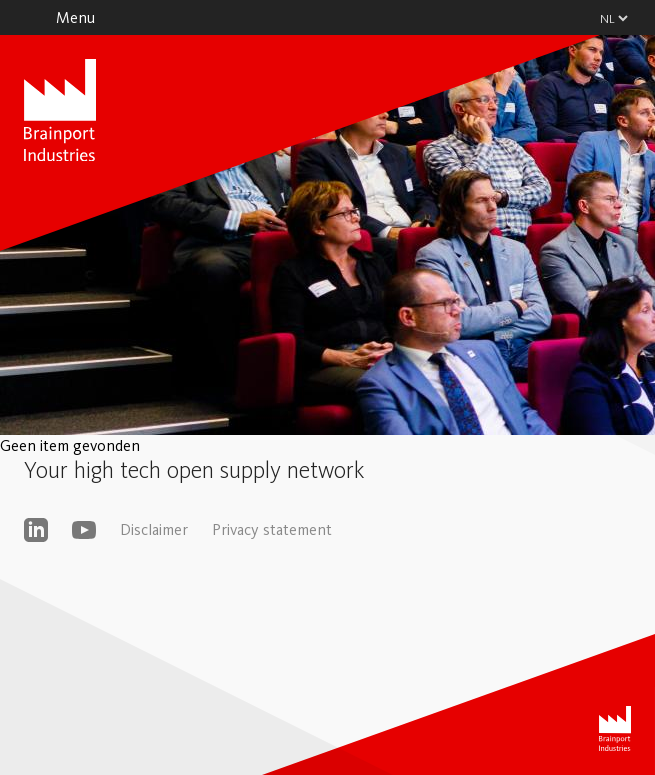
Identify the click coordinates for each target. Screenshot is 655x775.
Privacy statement (272, 529)
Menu (75, 17)
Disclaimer (154, 529)
